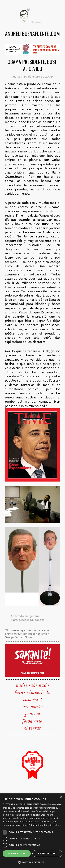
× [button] (61, 797)
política (40, 620)
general (35, 616)
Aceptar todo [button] (17, 853)
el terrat (32, 728)
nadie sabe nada (32, 686)
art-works (32, 707)
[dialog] (32, 831)
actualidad (26, 620)
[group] (32, 49)
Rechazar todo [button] (47, 853)
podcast (33, 714)
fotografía (32, 721)
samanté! (32, 700)
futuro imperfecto (33, 693)
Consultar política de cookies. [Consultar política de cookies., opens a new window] (46, 825)
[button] (32, 862)
